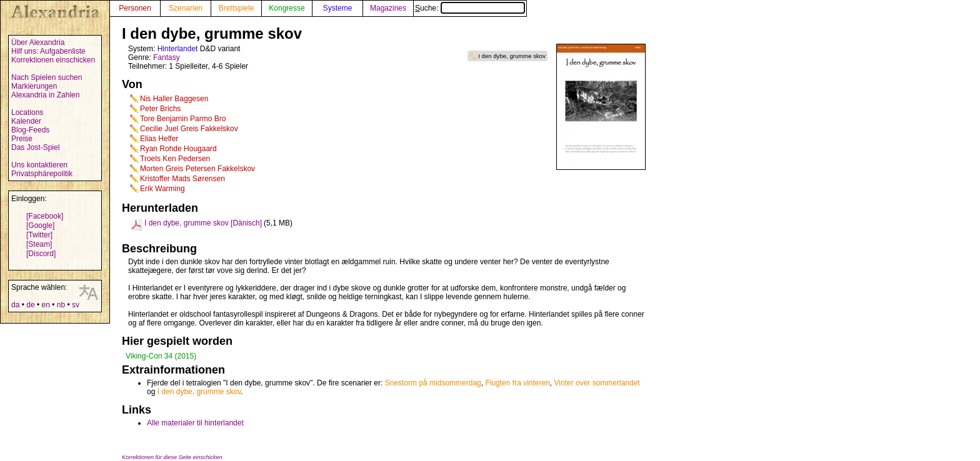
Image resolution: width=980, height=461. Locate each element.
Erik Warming (162, 189)
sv (76, 305)
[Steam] (39, 244)
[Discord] (41, 254)
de (30, 305)
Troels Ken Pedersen (175, 159)
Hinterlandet (178, 49)
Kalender (26, 121)
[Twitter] (39, 235)
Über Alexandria (38, 42)
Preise (22, 139)
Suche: (470, 8)
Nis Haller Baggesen (174, 99)
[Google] (40, 226)
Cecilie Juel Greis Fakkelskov (189, 129)
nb (61, 305)
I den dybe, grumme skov (512, 56)
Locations (27, 112)
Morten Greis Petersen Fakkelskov (197, 169)
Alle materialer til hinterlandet (195, 423)
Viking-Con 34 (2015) (161, 356)
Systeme (338, 8)
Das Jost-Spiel (35, 147)
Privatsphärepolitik (42, 174)
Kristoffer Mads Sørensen (182, 179)
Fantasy (167, 57)
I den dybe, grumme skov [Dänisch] (203, 223)
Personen (135, 8)
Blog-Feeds (30, 130)
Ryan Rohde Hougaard (178, 149)
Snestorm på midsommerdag (433, 383)
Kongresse (287, 8)
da (15, 305)
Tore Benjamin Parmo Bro (183, 119)
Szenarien (186, 8)
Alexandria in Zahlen (45, 95)
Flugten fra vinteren (517, 383)
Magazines (388, 8)
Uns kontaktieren (39, 165)
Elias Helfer (159, 139)
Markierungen (34, 86)
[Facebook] (45, 216)
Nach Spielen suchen (47, 77)
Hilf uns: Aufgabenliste (48, 51)
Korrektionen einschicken (53, 60)
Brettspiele (237, 8)
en (45, 305)
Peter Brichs (160, 109)
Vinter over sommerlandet (597, 383)
